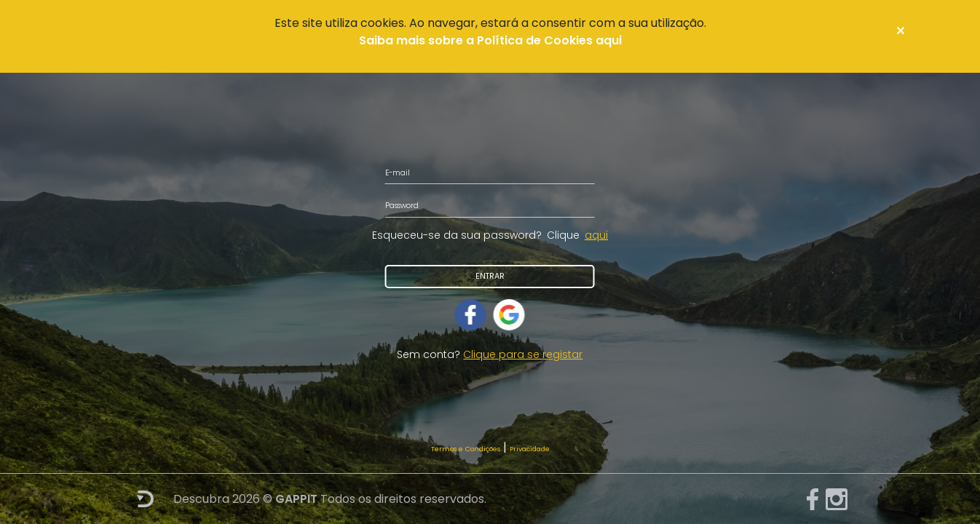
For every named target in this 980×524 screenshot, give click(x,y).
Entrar (490, 276)
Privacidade (530, 449)
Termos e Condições (466, 449)
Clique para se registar (523, 354)
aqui (596, 235)
